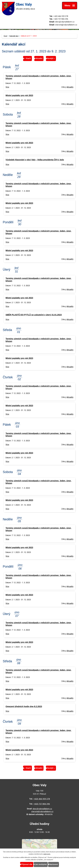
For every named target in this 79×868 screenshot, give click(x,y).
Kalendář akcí (14, 36)
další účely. (47, 854)
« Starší (28, 58)
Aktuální (39, 58)
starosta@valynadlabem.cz (66, 25)
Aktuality (70, 87)
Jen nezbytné (41, 864)
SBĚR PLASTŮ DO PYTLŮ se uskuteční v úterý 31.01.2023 (34, 315)
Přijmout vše (27, 864)
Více (7, 87)
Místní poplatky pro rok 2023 (19, 95)
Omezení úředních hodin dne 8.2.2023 (24, 706)
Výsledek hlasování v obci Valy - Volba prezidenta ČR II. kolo (35, 160)
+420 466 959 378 (61, 16)
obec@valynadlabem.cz (65, 22)
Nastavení (54, 864)
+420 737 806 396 (61, 19)
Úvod (5, 36)
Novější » (51, 58)
